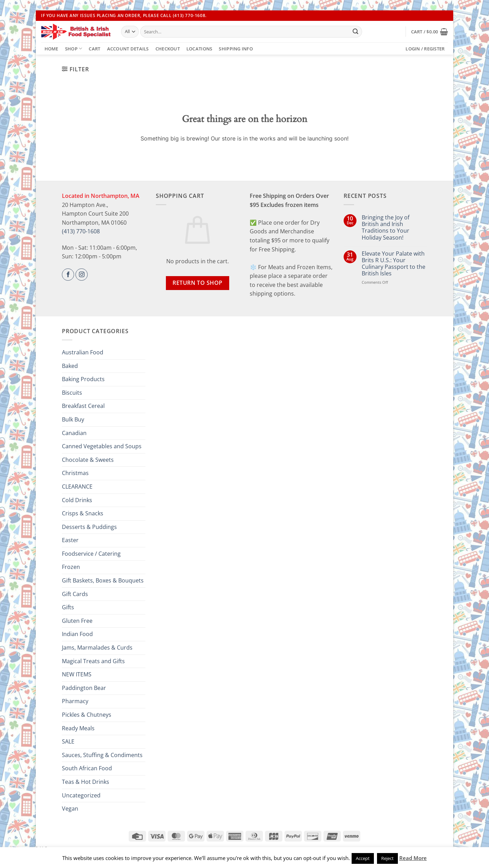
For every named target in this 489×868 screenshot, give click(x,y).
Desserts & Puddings (89, 527)
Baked (70, 366)
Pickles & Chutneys (87, 715)
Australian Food (83, 352)
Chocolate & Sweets (88, 460)
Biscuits (72, 393)
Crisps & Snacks (83, 513)
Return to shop (198, 283)
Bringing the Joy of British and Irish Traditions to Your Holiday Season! (386, 228)
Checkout (168, 49)
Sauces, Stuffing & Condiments (102, 755)
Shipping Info (236, 49)
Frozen (71, 567)
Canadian (74, 433)
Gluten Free (77, 621)
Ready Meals (78, 728)
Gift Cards (75, 594)
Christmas (75, 473)
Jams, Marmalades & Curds (97, 648)
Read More (413, 858)
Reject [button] (387, 858)
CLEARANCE (77, 487)
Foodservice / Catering (91, 554)
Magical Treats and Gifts (93, 661)
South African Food (87, 768)
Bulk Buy (73, 419)
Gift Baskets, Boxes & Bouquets (103, 580)
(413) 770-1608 (81, 231)
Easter (70, 540)
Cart (94, 49)
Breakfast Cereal (83, 406)
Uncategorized (81, 795)
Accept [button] (363, 858)
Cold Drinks (77, 500)
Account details (128, 49)
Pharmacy (75, 701)
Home (51, 49)
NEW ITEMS (77, 674)
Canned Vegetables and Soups (102, 446)
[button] (430, 32)
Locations (199, 49)
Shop (74, 49)
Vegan (70, 809)
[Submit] (355, 32)
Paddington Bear (84, 688)
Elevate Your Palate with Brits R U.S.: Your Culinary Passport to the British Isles (394, 264)
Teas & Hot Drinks (86, 782)
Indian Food (77, 634)
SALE (68, 741)
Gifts (68, 607)
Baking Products (83, 379)
